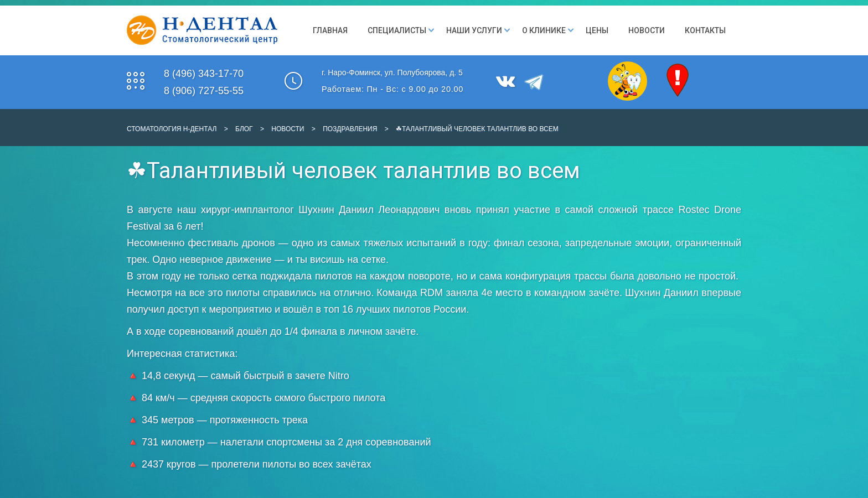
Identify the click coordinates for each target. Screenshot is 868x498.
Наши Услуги (474, 30)
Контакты (705, 30)
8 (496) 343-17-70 (204, 74)
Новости (647, 30)
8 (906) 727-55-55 (204, 91)
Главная (330, 30)
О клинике (544, 30)
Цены (597, 30)
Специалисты (397, 30)
